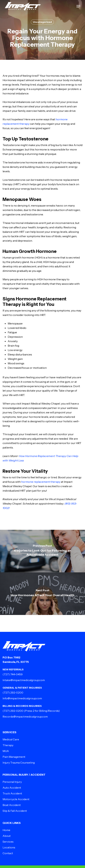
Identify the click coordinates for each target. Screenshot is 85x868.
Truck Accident (12, 793)
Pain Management (14, 757)
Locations (9, 847)
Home (6, 830)
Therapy (8, 745)
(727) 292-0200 (13, 692)
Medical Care (11, 739)
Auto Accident (12, 788)
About (7, 836)
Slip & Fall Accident (15, 811)
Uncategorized (42, 22)
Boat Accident (12, 805)
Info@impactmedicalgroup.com (22, 698)
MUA (6, 751)
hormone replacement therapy (41, 482)
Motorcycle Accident (16, 799)
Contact (8, 853)
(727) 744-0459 (13, 674)
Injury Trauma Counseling (19, 763)
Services (8, 842)
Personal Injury (12, 782)
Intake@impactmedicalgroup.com (24, 680)
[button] (78, 6)
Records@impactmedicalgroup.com (25, 717)
